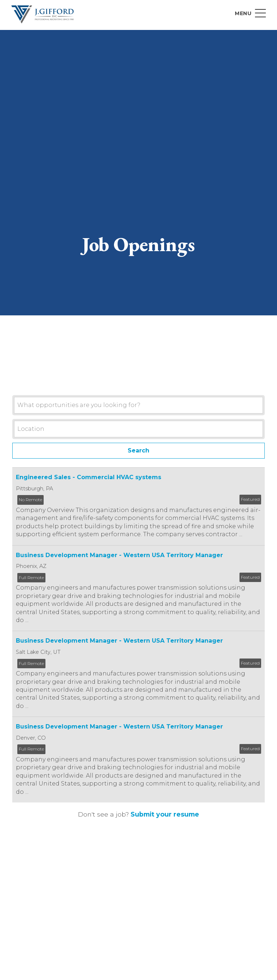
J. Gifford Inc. (43, 15)
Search (138, 450)
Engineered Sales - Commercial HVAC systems (89, 478)
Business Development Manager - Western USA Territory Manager (119, 555)
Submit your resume (165, 815)
